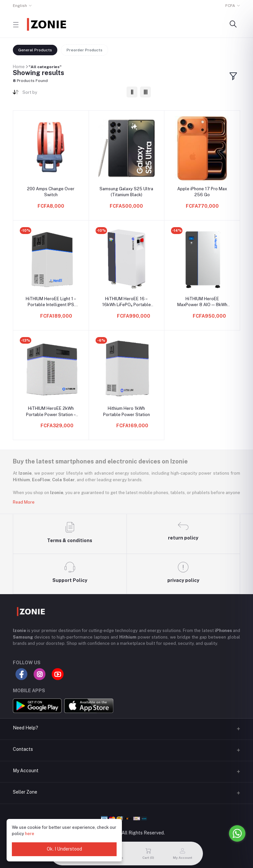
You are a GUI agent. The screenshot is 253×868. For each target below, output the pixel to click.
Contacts (23, 749)
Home (19, 67)
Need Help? (26, 728)
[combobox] (72, 94)
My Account (26, 771)
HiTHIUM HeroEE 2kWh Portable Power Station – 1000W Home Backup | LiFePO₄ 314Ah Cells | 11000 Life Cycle (51, 412)
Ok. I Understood (64, 849)
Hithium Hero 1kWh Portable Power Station (126, 411)
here (30, 834)
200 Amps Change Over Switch (51, 192)
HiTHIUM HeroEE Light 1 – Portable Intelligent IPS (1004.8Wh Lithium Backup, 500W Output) (51, 302)
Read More (24, 502)
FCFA (230, 6)
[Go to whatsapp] (237, 833)
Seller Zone (25, 792)
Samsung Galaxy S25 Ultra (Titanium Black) (126, 192)
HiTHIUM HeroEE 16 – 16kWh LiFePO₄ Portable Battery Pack (126, 302)
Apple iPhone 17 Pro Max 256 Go (202, 192)
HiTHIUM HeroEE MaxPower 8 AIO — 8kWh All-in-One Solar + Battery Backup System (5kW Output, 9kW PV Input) (202, 302)
